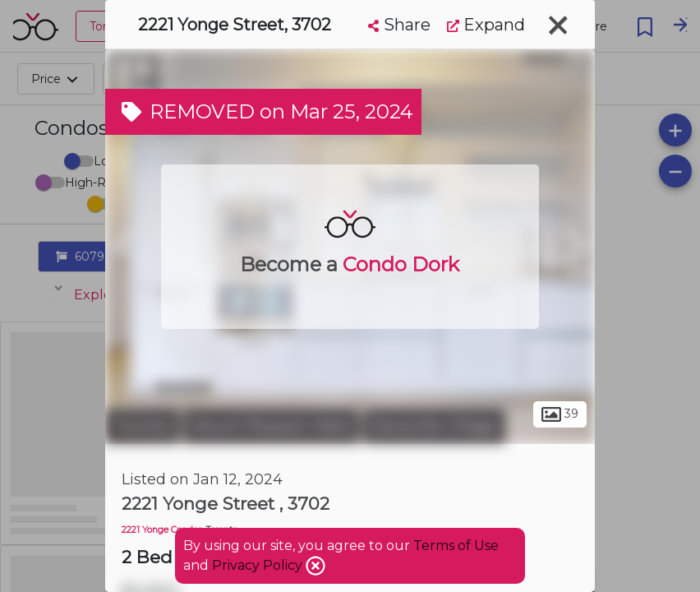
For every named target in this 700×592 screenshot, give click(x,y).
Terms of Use (456, 546)
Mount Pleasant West (271, 426)
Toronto (142, 426)
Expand (486, 25)
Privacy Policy (259, 565)
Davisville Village (434, 426)
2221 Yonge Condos (162, 530)
